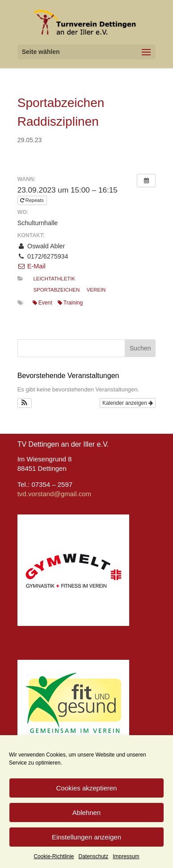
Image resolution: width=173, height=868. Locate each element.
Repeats (33, 200)
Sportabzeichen (56, 290)
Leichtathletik (54, 279)
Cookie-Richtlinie (54, 856)
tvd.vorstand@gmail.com (54, 494)
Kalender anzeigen (128, 403)
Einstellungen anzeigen (86, 837)
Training (70, 303)
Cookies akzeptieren (87, 788)
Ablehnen (86, 812)
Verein (96, 290)
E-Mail (32, 266)
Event (42, 303)
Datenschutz (94, 856)
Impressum (126, 856)
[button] (25, 403)
